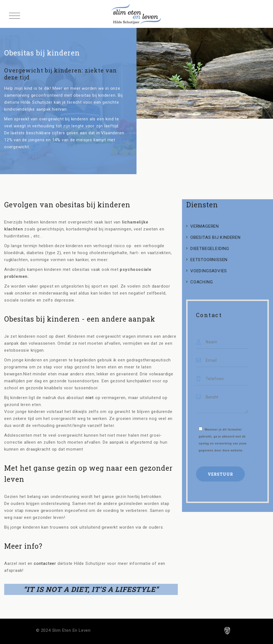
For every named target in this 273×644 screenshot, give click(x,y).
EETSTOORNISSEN (209, 260)
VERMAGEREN (205, 226)
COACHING (202, 282)
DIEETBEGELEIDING (210, 249)
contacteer (45, 563)
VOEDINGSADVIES (209, 271)
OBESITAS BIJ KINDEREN (215, 237)
